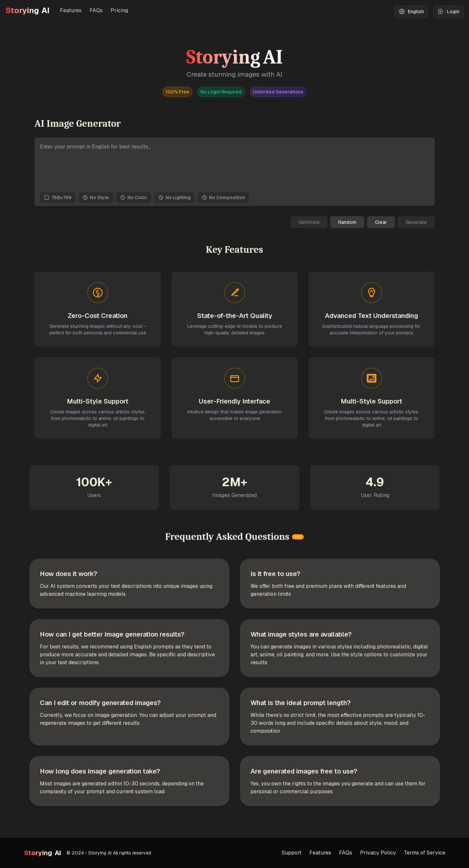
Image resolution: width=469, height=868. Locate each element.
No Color (134, 197)
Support (292, 853)
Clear (381, 222)
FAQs (96, 10)
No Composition (223, 197)
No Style (96, 197)
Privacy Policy (378, 853)
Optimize (309, 222)
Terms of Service (425, 853)
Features (71, 10)
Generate (416, 222)
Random (347, 222)
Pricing (119, 10)
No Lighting (174, 197)
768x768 (58, 197)
